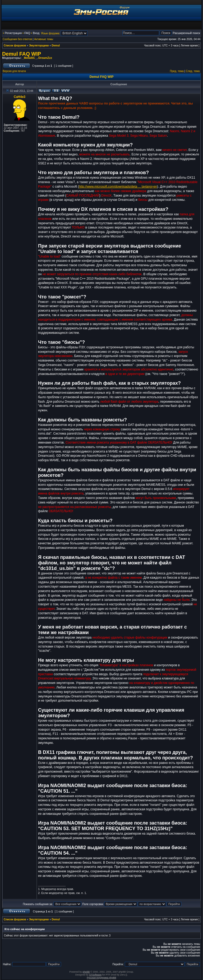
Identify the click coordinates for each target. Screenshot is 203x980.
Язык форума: (50, 33)
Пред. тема (177, 71)
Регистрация (13, 33)
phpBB (86, 972)
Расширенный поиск (186, 33)
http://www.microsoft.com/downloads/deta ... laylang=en (118, 187)
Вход (36, 33)
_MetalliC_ (29, 58)
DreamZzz (45, 58)
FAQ (27, 33)
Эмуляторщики (39, 46)
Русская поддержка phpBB (102, 978)
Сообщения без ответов (17, 39)
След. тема (193, 71)
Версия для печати (14, 71)
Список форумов (15, 46)
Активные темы (44, 39)
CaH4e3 (20, 97)
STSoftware (95, 975)
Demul (56, 46)
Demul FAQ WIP (22, 54)
